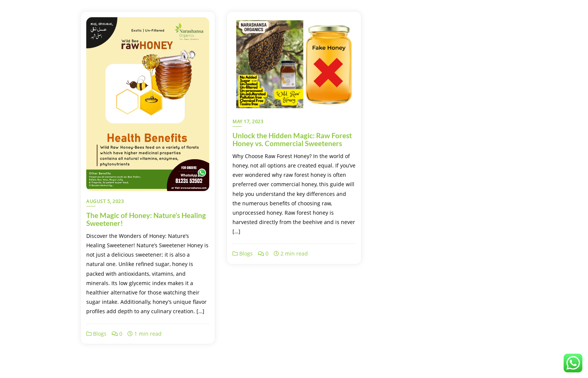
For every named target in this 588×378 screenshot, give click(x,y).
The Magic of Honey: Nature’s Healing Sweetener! (146, 219)
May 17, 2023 (248, 122)
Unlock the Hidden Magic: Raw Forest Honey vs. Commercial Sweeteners (292, 139)
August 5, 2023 (105, 201)
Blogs (96, 334)
